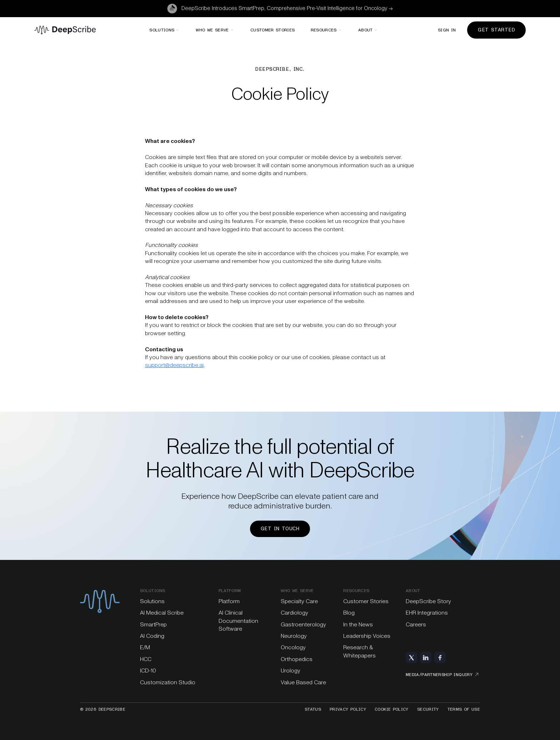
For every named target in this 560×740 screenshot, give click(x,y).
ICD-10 (148, 671)
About (413, 591)
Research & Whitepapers (359, 651)
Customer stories (273, 30)
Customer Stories (366, 601)
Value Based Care (303, 682)
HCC (146, 659)
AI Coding (152, 636)
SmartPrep (153, 624)
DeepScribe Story (428, 601)
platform (230, 591)
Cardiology (294, 613)
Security (428, 709)
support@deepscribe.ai (174, 365)
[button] (165, 30)
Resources (356, 591)
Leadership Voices (367, 636)
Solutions (152, 591)
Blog (349, 613)
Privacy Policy (348, 709)
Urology (291, 671)
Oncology (293, 647)
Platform (229, 601)
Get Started (496, 30)
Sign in (447, 30)
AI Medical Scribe (162, 613)
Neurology (294, 636)
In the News (358, 624)
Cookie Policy (392, 709)
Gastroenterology (303, 624)
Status (313, 709)
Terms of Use (464, 709)
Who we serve (297, 591)
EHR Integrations (427, 613)
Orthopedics (297, 659)
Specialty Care (299, 601)
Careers (416, 624)
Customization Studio (168, 682)
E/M (145, 647)
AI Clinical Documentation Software (238, 621)
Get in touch (280, 529)
